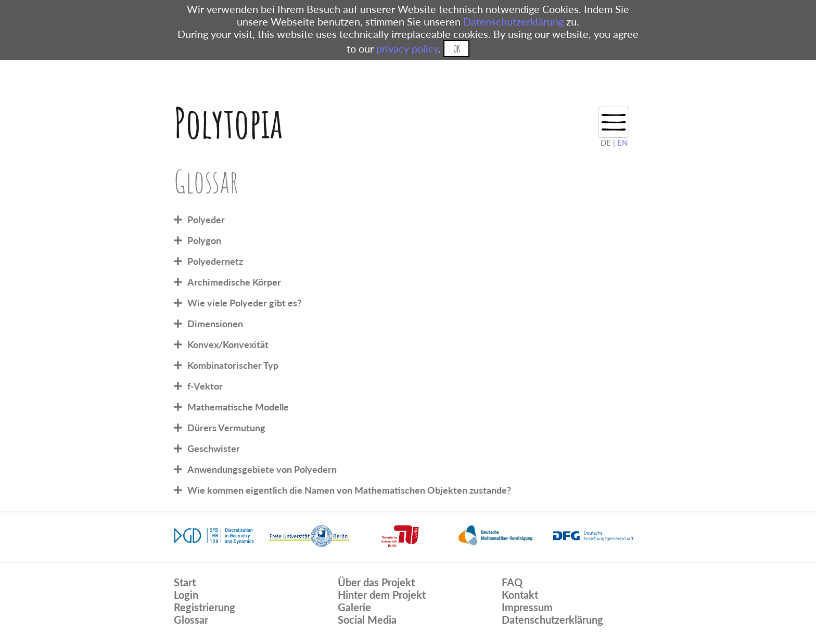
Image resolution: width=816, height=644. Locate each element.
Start (185, 582)
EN (622, 143)
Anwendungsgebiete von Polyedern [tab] (262, 469)
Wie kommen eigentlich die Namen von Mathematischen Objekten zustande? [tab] (349, 490)
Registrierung (205, 607)
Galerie (354, 607)
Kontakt (520, 595)
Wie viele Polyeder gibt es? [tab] (244, 303)
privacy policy (407, 48)
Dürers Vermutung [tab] (226, 428)
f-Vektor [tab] (205, 386)
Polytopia (228, 123)
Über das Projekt (376, 582)
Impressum (527, 607)
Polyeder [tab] (206, 220)
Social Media (367, 620)
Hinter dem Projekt (382, 595)
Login (186, 595)
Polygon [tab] (204, 240)
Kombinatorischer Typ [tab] (233, 365)
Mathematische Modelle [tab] (238, 407)
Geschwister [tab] (214, 448)
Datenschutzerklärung (513, 21)
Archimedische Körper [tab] (234, 282)
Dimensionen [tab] (215, 324)
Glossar (191, 620)
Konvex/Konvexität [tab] (228, 344)
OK (457, 49)
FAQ (512, 582)
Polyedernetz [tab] (215, 261)
